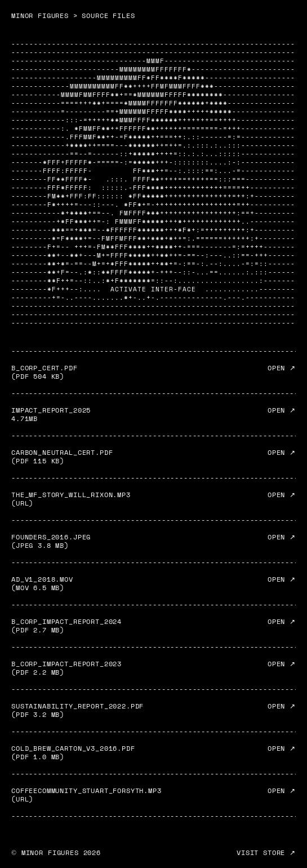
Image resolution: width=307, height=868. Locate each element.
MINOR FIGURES (40, 15)
